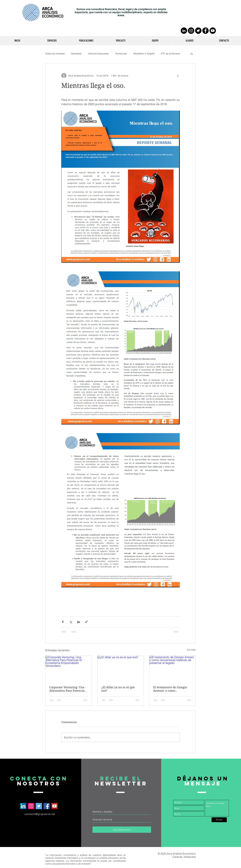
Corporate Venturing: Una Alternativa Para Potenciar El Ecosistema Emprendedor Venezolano (68, 689)
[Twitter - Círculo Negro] (198, 31)
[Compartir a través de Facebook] (63, 622)
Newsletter (76, 54)
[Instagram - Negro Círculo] (191, 31)
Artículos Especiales (98, 54)
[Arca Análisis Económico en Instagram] (31, 806)
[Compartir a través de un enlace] (86, 622)
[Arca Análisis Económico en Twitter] (39, 806)
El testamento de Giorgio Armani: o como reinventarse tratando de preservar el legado (170, 689)
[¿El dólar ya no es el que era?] (121, 669)
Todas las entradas (55, 54)
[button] (52, 41)
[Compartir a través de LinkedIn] (78, 622)
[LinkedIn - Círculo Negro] (184, 31)
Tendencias (121, 54)
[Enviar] (219, 820)
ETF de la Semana (170, 54)
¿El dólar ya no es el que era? (118, 689)
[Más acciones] (178, 76)
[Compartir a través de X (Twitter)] (71, 622)
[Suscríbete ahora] (122, 830)
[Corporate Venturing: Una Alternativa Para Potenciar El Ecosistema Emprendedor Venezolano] (69, 669)
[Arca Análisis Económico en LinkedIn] (23, 806)
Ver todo (191, 650)
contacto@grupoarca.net (40, 814)
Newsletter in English (144, 54)
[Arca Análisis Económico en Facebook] (47, 806)
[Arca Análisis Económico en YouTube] (54, 806)
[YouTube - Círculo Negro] (213, 31)
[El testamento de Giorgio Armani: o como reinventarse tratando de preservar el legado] (172, 669)
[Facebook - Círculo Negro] (205, 31)
